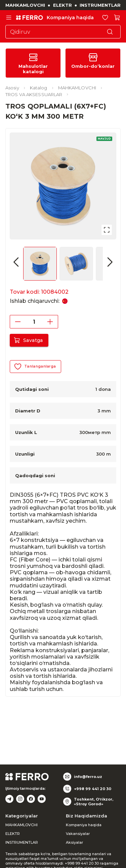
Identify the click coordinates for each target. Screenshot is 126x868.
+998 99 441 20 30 (93, 789)
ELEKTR (62, 5)
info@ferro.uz (88, 777)
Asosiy (12, 88)
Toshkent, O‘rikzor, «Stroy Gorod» (94, 802)
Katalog (39, 88)
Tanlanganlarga (35, 367)
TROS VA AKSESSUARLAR (34, 94)
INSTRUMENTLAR (100, 5)
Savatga (29, 340)
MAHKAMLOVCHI (25, 5)
